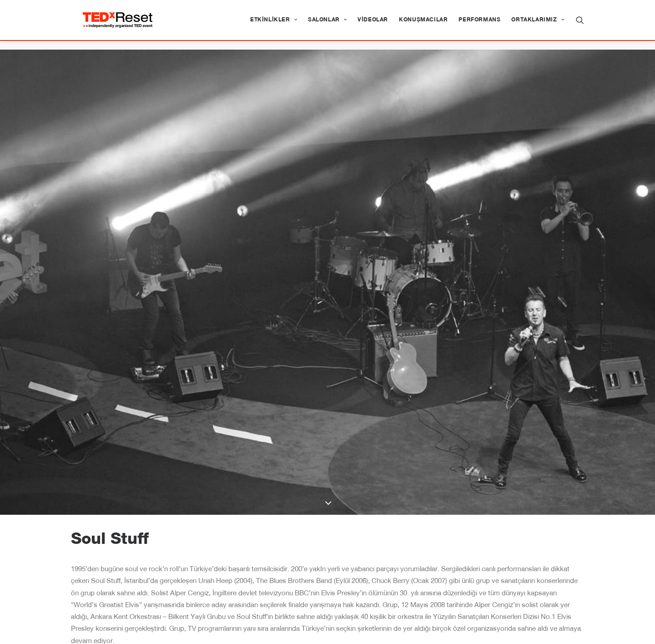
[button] (580, 25)
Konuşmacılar (423, 25)
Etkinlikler (274, 25)
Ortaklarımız (538, 25)
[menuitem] (274, 25)
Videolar (373, 25)
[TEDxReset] (127, 25)
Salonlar (327, 25)
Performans (479, 25)
